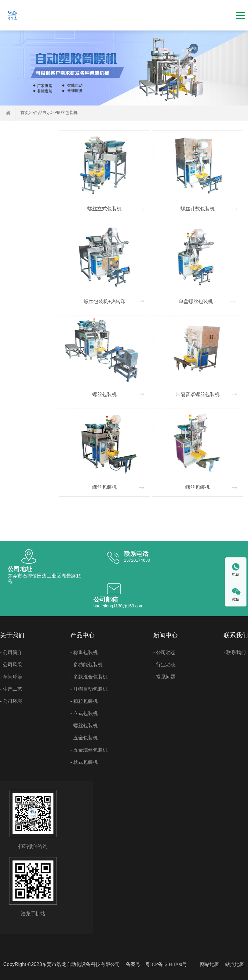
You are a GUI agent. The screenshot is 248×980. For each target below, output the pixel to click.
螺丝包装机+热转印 (105, 301)
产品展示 (42, 113)
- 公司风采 (11, 665)
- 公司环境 (11, 701)
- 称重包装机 (84, 652)
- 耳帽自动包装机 (89, 689)
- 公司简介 (11, 652)
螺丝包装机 (67, 113)
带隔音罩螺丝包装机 (198, 394)
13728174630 (137, 560)
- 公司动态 (164, 652)
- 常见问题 (164, 677)
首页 (25, 113)
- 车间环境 (11, 677)
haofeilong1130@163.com (119, 606)
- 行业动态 (164, 665)
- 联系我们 (235, 652)
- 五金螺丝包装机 (89, 750)
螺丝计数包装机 (198, 209)
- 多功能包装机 (86, 665)
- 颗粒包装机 (84, 701)
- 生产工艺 (11, 689)
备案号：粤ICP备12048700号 (157, 964)
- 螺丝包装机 (84, 726)
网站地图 (210, 964)
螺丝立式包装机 (104, 209)
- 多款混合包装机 (89, 677)
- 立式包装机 (84, 713)
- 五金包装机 (84, 738)
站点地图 (235, 964)
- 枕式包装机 (84, 762)
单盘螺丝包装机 (196, 301)
